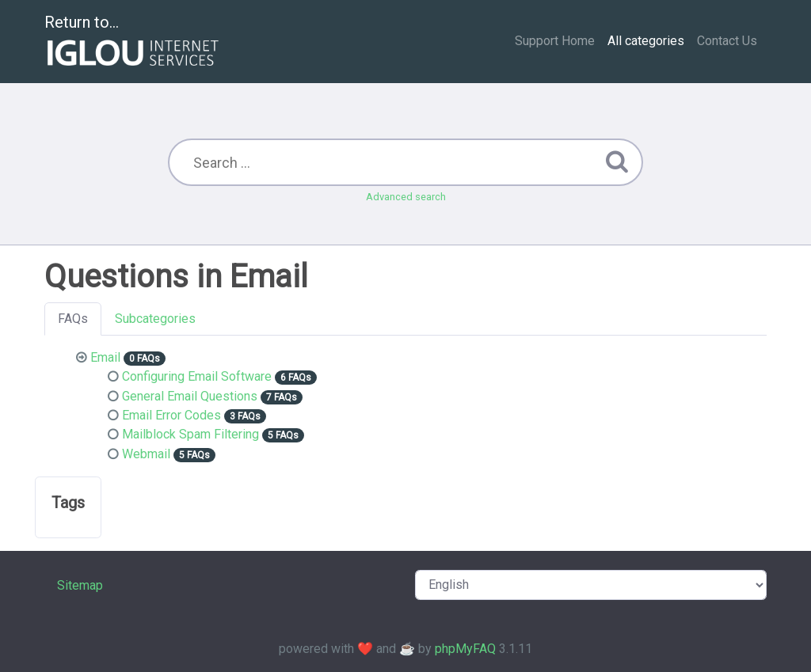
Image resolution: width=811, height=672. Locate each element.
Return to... (133, 42)
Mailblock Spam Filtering (190, 434)
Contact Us (727, 41)
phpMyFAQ (465, 649)
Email (105, 357)
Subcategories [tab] (155, 319)
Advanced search (406, 197)
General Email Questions (190, 396)
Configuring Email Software (197, 376)
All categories (646, 41)
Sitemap (80, 585)
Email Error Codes (171, 415)
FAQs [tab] (73, 319)
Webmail (146, 454)
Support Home (555, 41)
